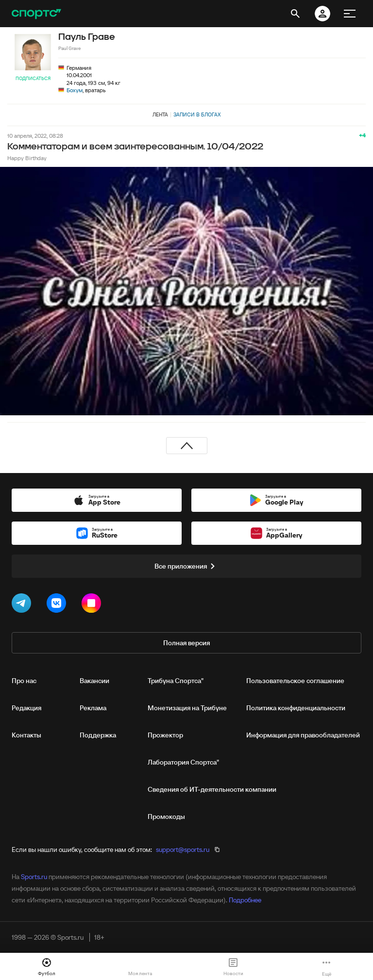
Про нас (24, 681)
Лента (160, 114)
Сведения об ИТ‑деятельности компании (212, 789)
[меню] (350, 14)
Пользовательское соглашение (295, 681)
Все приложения (186, 566)
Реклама (93, 708)
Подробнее (245, 900)
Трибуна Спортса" (176, 681)
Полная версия (186, 643)
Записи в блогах (197, 114)
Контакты (26, 735)
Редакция (26, 708)
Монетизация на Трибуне (187, 708)
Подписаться (33, 78)
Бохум (75, 90)
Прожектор (165, 735)
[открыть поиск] (295, 14)
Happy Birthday (27, 158)
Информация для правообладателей (303, 735)
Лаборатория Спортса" (183, 762)
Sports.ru (34, 877)
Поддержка (98, 735)
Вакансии (94, 681)
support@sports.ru (183, 849)
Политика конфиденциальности (296, 708)
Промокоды (166, 817)
